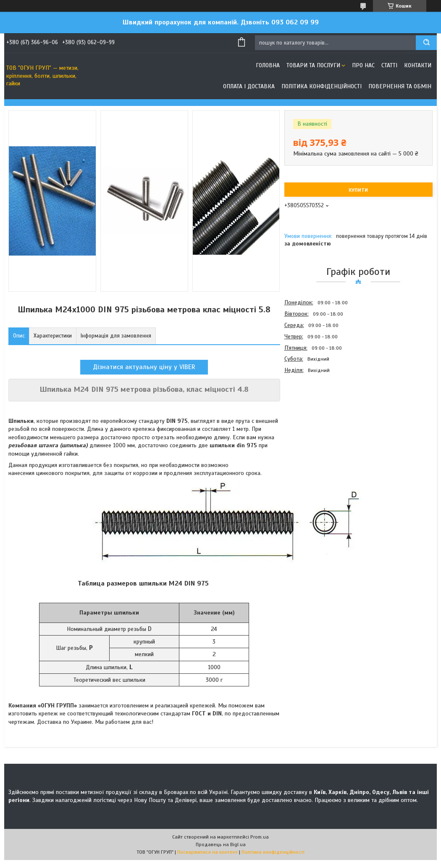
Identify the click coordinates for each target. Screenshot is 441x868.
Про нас (363, 65)
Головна (268, 65)
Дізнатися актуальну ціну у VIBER (144, 367)
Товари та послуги (313, 65)
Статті (389, 65)
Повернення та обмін (400, 86)
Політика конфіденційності (322, 86)
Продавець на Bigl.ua (221, 844)
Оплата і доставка (249, 86)
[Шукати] (426, 43)
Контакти (418, 65)
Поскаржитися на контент (207, 852)
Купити (358, 190)
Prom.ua (260, 837)
